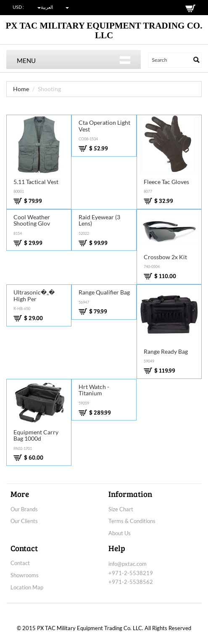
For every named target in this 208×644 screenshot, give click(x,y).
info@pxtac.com (128, 564)
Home (21, 89)
